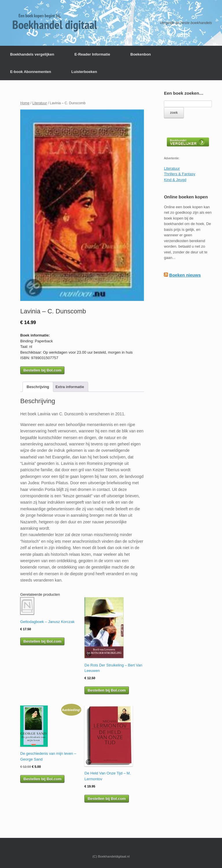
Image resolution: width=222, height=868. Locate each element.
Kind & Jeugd (175, 180)
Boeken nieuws (185, 275)
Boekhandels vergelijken (32, 54)
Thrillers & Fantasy (180, 174)
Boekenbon (141, 54)
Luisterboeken (84, 72)
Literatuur (40, 103)
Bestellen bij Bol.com (42, 370)
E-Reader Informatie (92, 54)
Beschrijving (38, 387)
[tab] (38, 387)
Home (25, 103)
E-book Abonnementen (31, 72)
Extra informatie (70, 387)
